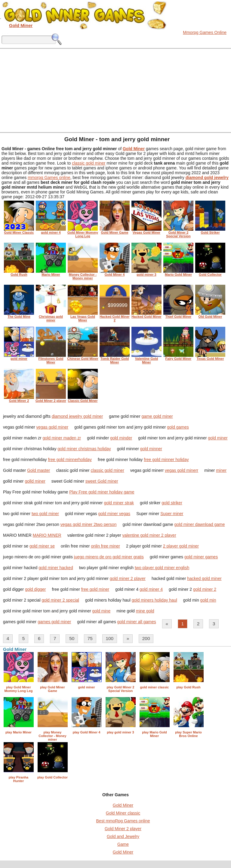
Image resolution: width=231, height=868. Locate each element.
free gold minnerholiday (70, 460)
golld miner (35, 481)
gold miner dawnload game (199, 524)
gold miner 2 (205, 589)
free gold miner (95, 589)
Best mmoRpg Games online (123, 821)
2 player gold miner (181, 546)
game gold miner (157, 416)
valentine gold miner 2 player (149, 535)
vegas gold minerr (182, 470)
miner (221, 470)
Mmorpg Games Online (205, 32)
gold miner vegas (114, 514)
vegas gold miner (52, 427)
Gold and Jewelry (123, 836)
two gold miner (45, 514)
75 (90, 638)
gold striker (172, 503)
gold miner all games (137, 622)
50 (72, 638)
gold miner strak (119, 503)
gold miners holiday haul (154, 600)
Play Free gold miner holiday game (102, 492)
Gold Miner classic (123, 813)
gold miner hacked (56, 568)
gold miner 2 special (60, 600)
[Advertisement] (115, 90)
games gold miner (54, 622)
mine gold (145, 611)
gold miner (218, 438)
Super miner (172, 514)
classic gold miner (89, 163)
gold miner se (42, 546)
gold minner (151, 449)
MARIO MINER (47, 535)
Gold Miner (123, 805)
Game (123, 844)
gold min (208, 600)
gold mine (101, 611)
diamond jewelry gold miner (77, 416)
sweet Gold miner (102, 481)
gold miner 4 (151, 589)
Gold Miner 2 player (123, 829)
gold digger (35, 589)
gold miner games (201, 557)
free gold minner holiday (166, 460)
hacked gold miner (204, 578)
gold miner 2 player (128, 578)
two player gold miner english (162, 568)
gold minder (121, 438)
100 (109, 638)
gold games (178, 427)
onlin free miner (105, 546)
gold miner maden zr (62, 438)
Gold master (38, 470)
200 (146, 638)
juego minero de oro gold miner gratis (109, 557)
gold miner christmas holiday (84, 449)
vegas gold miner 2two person (89, 524)
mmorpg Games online (49, 178)
